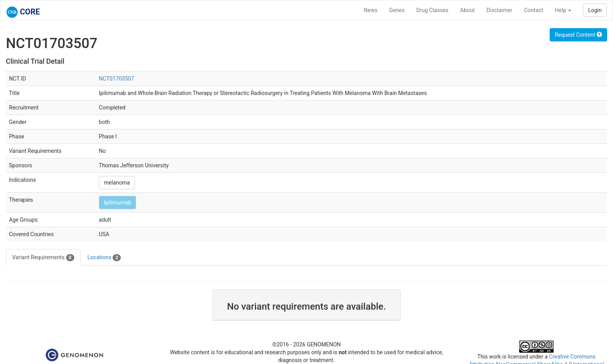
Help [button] (563, 10)
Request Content (578, 35)
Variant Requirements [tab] (43, 258)
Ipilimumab (118, 203)
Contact (533, 10)
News (370, 10)
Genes (397, 10)
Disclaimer (499, 10)
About (467, 10)
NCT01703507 (117, 79)
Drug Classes (432, 10)
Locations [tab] (104, 258)
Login (595, 10)
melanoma (117, 183)
